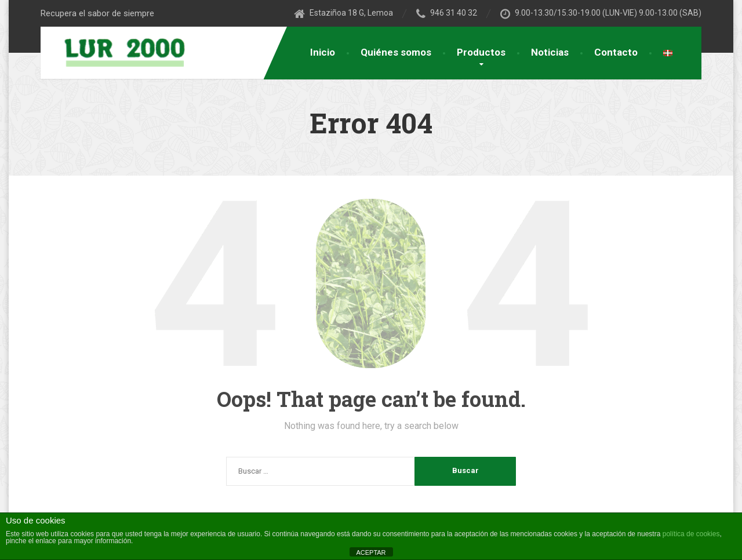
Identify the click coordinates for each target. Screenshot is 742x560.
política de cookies (691, 534)
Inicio (323, 52)
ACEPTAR (371, 552)
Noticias (550, 52)
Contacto (616, 52)
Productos (481, 52)
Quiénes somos (396, 52)
